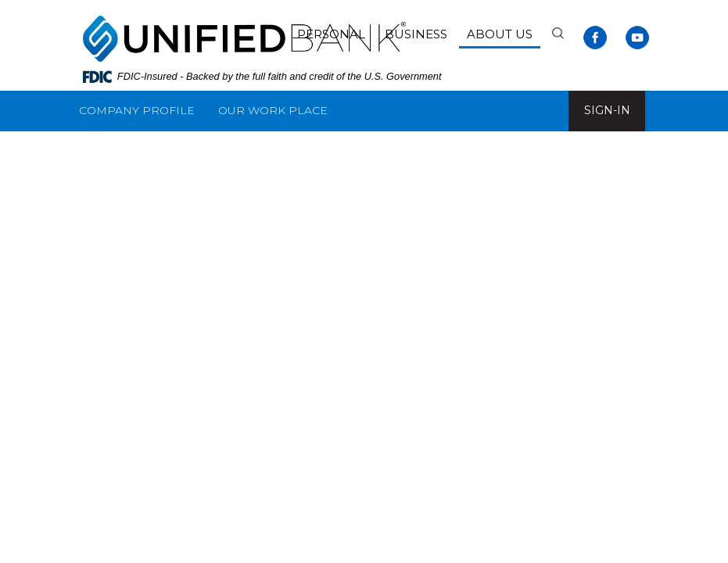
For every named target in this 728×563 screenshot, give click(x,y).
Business (416, 34)
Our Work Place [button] (273, 110)
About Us (500, 34)
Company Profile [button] (137, 110)
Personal (331, 34)
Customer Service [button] (139, 151)
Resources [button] (258, 151)
